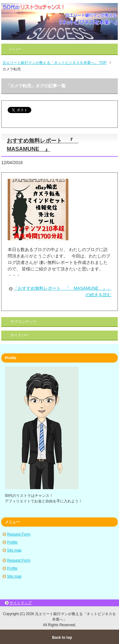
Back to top (62, 638)
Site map (14, 550)
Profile (12, 542)
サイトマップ (21, 603)
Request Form (19, 534)
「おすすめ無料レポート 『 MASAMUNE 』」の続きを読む (62, 291)
